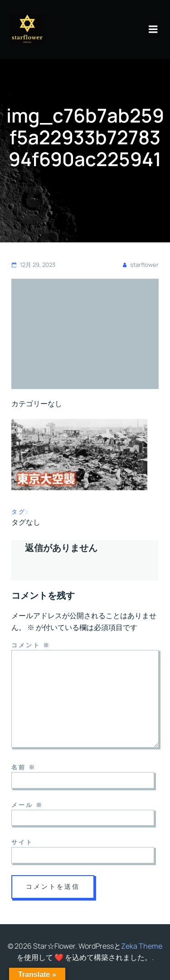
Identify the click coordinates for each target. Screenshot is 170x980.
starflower (140, 265)
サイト (22, 842)
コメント (31, 645)
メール (27, 805)
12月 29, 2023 (33, 265)
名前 (24, 767)
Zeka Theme (142, 946)
